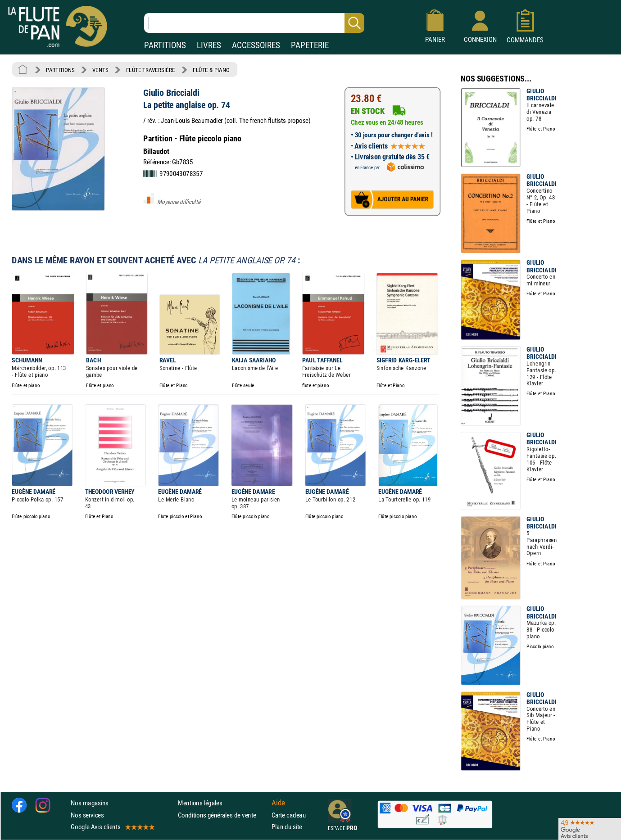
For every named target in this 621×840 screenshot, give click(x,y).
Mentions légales (200, 803)
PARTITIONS (165, 45)
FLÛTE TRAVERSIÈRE (151, 70)
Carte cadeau (289, 815)
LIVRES (209, 45)
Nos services (87, 815)
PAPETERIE (310, 45)
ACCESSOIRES (256, 45)
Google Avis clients (112, 827)
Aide (278, 803)
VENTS (100, 70)
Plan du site (287, 827)
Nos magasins (90, 803)
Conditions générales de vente (223, 815)
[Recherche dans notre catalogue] (254, 23)
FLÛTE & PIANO (211, 70)
